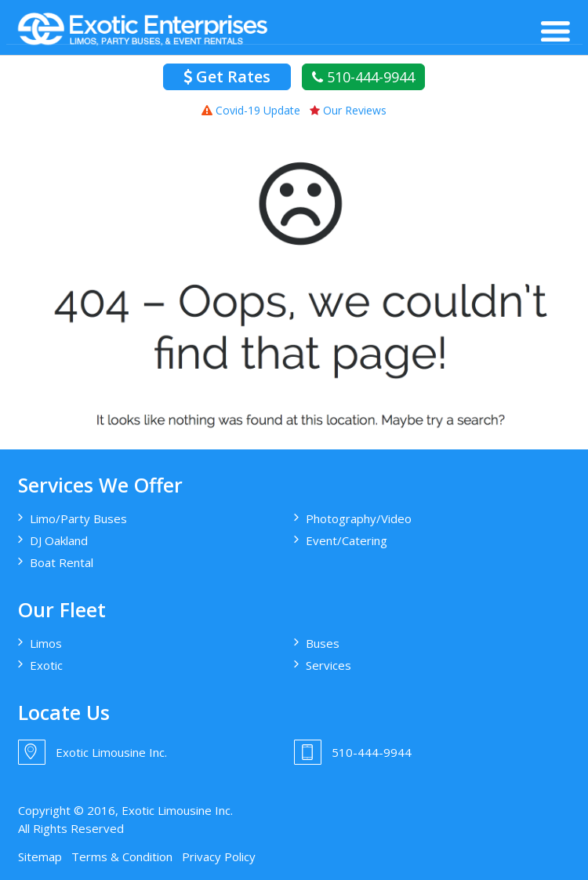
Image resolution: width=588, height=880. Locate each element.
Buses (323, 643)
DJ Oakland (59, 540)
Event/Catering (347, 540)
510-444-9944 (363, 77)
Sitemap (40, 856)
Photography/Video (359, 518)
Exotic (46, 665)
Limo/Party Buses (78, 518)
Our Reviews (348, 110)
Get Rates (227, 76)
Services (328, 665)
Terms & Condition (122, 856)
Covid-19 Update (251, 110)
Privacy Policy (219, 856)
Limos (46, 643)
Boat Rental (62, 562)
